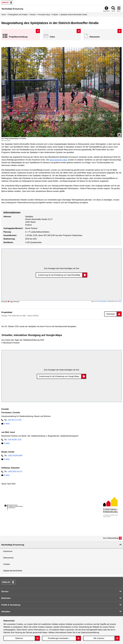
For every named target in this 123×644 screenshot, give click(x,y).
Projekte (55, 15)
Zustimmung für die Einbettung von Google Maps (59, 376)
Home (4, 15)
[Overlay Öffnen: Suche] (113, 9)
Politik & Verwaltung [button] (11, 605)
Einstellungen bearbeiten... (59, 638)
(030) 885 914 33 (15, 471)
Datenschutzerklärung (90, 632)
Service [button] (5, 591)
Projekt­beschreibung (18, 37)
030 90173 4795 (15, 420)
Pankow (33, 15)
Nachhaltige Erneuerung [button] (13, 545)
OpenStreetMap (102, 301)
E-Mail (7, 424)
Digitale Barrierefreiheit (13, 571)
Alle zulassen (99, 638)
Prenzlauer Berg (44, 15)
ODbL (120, 301)
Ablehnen (19, 638)
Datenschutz (8, 558)
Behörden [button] (6, 598)
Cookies (7, 564)
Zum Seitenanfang (111, 538)
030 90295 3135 (15, 440)
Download (110, 314)
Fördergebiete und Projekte (18, 15)
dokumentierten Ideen (58, 160)
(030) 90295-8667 (15, 456)
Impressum (8, 551)
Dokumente (95, 37)
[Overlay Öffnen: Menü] (119, 9)
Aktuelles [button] (6, 612)
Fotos (52, 37)
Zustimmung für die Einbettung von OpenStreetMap (59, 275)
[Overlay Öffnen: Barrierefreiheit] (106, 9)
